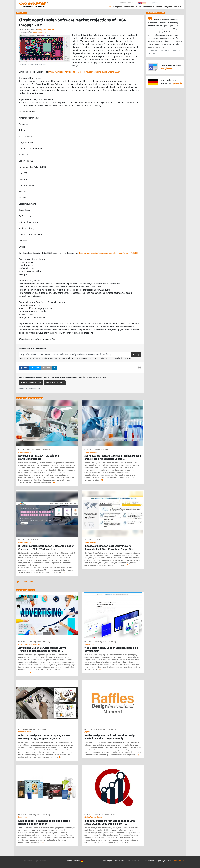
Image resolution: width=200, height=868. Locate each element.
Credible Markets (25, 732)
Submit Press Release (133, 7)
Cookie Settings (178, 861)
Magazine (168, 7)
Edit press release (55, 383)
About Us (178, 7)
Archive (159, 7)
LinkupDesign (23, 817)
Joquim (87, 732)
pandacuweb (89, 644)
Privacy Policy (119, 861)
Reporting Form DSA (164, 861)
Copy (136, 354)
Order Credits (149, 7)
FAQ (105, 861)
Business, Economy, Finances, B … (40, 450)
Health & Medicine (101, 450)
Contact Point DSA (148, 861)
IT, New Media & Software (36, 729)
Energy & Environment (46, 30)
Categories (118, 7)
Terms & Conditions (133, 861)
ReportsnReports (40, 32)
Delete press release (31, 383)
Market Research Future (93, 817)
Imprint (131, 3)
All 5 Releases (24, 582)
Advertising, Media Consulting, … (40, 642)
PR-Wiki (123, 3)
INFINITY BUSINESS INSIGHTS (29, 644)
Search (176, 3)
